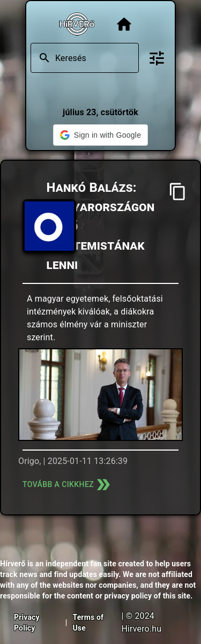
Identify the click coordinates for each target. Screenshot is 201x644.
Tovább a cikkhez (68, 485)
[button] (100, 135)
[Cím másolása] (178, 192)
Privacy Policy (27, 623)
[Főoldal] (124, 24)
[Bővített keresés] (157, 58)
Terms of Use (88, 623)
